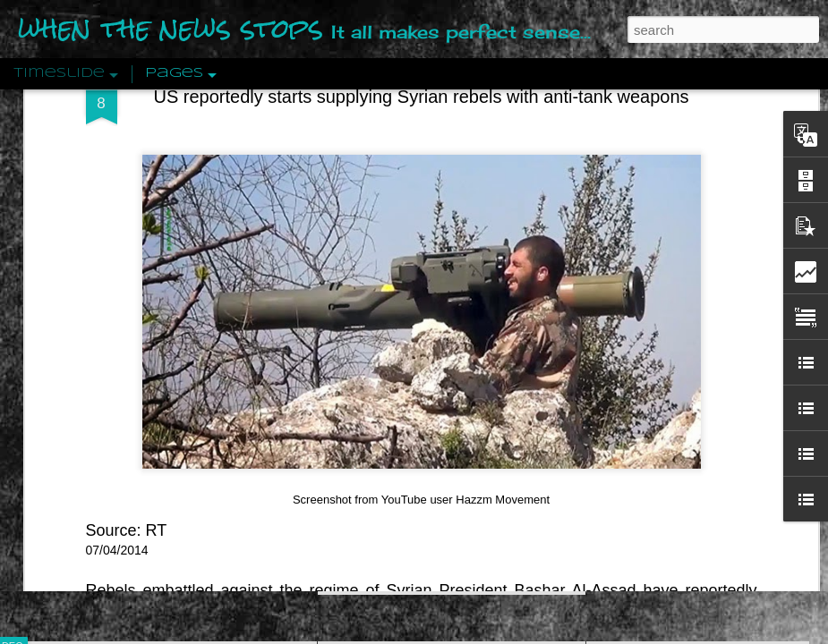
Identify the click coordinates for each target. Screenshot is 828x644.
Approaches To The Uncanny (681, 382)
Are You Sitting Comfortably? (435, 458)
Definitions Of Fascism (663, 351)
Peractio (76, 415)
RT (157, 184)
